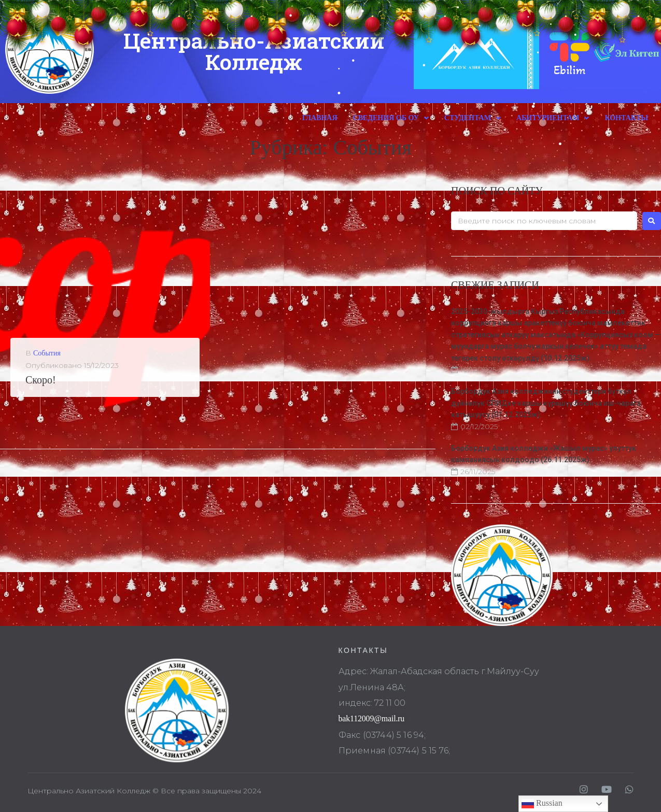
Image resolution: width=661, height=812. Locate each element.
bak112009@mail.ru (372, 718)
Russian (542, 804)
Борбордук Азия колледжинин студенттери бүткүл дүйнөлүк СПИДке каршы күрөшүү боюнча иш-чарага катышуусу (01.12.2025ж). (546, 403)
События (47, 353)
